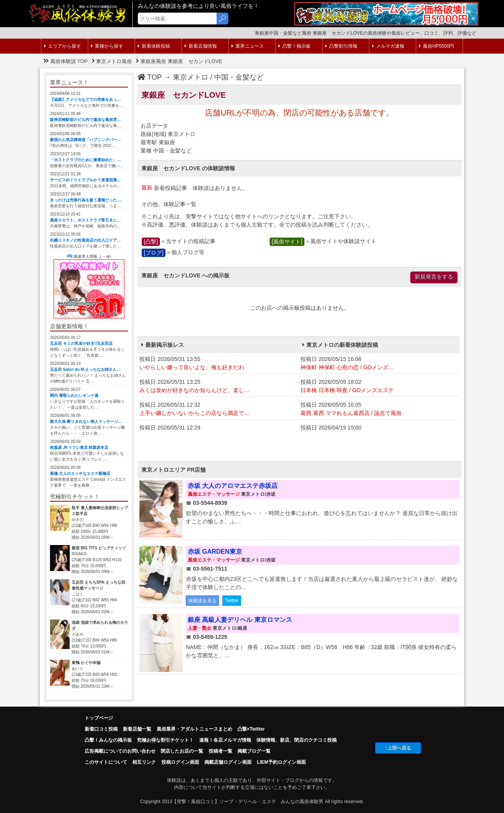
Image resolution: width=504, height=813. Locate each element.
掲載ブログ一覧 (254, 751)
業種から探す (107, 46)
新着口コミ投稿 (101, 729)
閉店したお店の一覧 (182, 751)
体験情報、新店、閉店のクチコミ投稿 (296, 740)
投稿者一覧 (220, 751)
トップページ (99, 718)
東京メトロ (191, 77)
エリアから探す (63, 46)
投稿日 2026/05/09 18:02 (379, 387)
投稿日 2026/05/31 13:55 (218, 364)
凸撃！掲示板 (295, 46)
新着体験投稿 (154, 46)
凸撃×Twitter (251, 729)
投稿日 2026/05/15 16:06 (379, 364)
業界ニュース (248, 46)
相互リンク (144, 762)
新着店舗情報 (201, 46)
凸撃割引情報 (341, 46)
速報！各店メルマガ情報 (225, 740)
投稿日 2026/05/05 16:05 (379, 409)
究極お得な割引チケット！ (165, 740)
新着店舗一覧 (137, 729)
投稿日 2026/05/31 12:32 (218, 409)
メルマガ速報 (388, 46)
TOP (150, 77)
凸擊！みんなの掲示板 (108, 740)
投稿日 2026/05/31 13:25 (218, 387)
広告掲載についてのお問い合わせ (120, 751)
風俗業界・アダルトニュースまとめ (195, 729)
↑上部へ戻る (398, 748)
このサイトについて (106, 762)
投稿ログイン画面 (180, 762)
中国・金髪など (239, 77)
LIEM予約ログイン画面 (281, 762)
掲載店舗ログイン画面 (228, 762)
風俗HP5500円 (436, 46)
